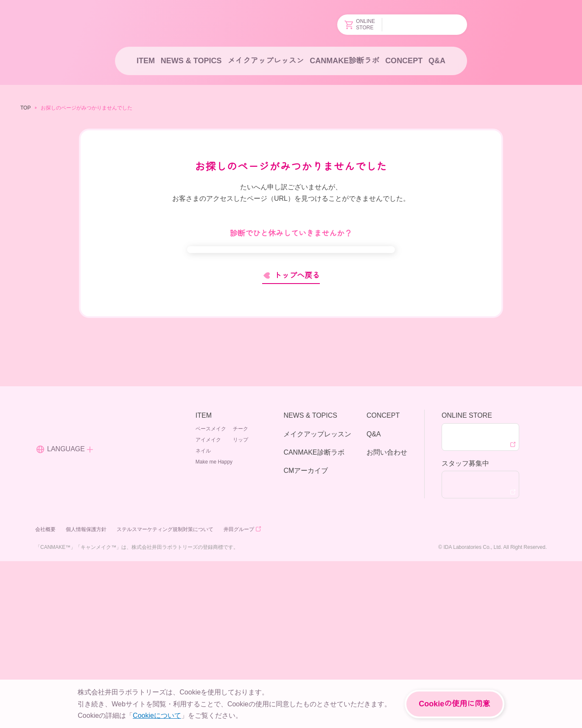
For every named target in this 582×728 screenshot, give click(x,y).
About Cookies (283, 713)
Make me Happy (251, 617)
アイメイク (208, 606)
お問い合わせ (387, 618)
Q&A (437, 61)
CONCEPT (403, 61)
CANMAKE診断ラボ (344, 61)
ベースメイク (211, 595)
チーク (241, 595)
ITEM (145, 61)
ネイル (203, 617)
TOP (25, 108)
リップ (241, 606)
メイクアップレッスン (265, 61)
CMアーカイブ (305, 637)
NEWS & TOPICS (190, 61)
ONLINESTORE (360, 25)
